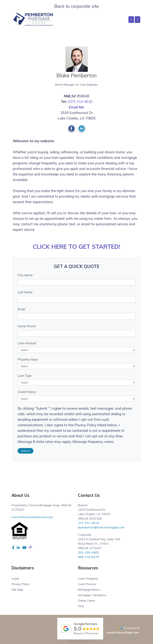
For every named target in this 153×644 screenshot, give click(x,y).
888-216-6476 (89, 557)
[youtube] (24, 548)
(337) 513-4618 (80, 102)
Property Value (28, 359)
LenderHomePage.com (122, 632)
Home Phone (27, 326)
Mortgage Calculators (92, 595)
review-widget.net (85, 641)
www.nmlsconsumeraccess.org (32, 517)
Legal (15, 578)
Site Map (17, 590)
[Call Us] (131, 20)
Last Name (26, 292)
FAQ (81, 606)
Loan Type (25, 376)
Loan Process (87, 584)
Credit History (28, 392)
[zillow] (30, 548)
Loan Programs (88, 578)
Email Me (76, 107)
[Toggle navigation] (137, 20)
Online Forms (87, 601)
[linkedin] (18, 548)
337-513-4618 (89, 523)
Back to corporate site (77, 6)
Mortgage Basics (89, 590)
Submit (25, 451)
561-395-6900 (89, 552)
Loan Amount (28, 343)
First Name (26, 275)
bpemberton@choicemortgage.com (101, 527)
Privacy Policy (21, 584)
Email (22, 309)
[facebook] (13, 548)
